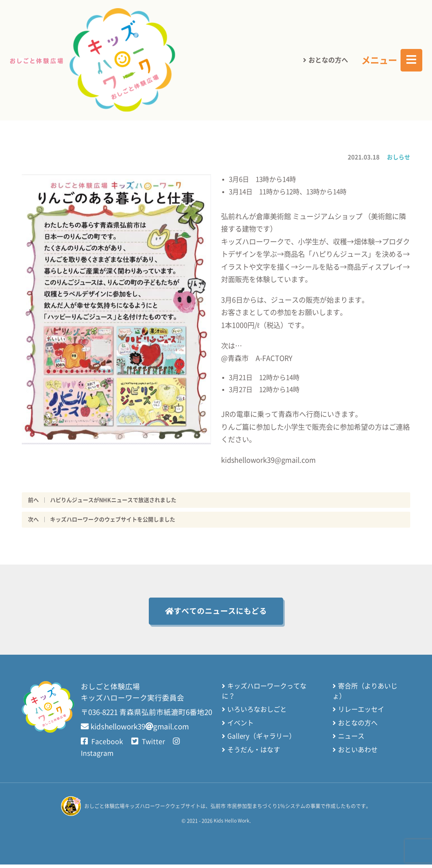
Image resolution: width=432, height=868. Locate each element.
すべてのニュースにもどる (216, 613)
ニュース (352, 740)
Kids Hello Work (231, 824)
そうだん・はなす (256, 753)
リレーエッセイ (362, 713)
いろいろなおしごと (259, 713)
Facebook (102, 745)
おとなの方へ (328, 19)
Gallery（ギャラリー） (264, 740)
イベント (243, 726)
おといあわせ (359, 753)
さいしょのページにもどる (135, 72)
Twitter (149, 745)
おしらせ (399, 157)
